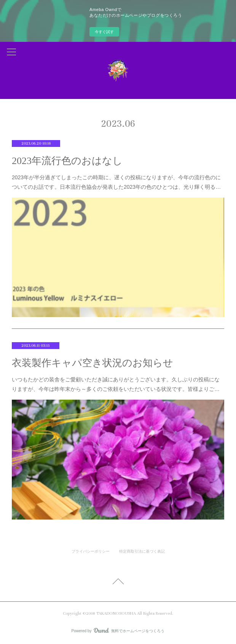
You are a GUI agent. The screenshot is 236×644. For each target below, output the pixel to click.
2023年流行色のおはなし (67, 161)
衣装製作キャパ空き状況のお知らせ (92, 363)
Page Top (118, 583)
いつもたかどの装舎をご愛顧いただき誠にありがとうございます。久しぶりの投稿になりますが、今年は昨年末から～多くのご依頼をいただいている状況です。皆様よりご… (116, 384)
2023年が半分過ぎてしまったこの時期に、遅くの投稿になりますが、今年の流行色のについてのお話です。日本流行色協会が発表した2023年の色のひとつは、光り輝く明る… (116, 182)
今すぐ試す (104, 32)
